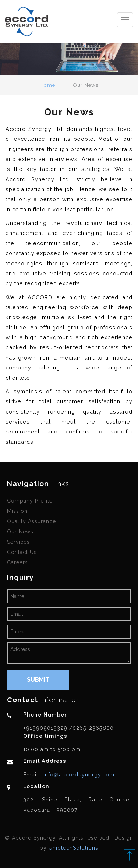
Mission (17, 511)
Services (18, 542)
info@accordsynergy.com (78, 774)
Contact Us (22, 552)
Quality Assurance (31, 521)
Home (47, 85)
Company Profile (30, 501)
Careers (17, 562)
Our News (20, 532)
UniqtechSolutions (73, 848)
